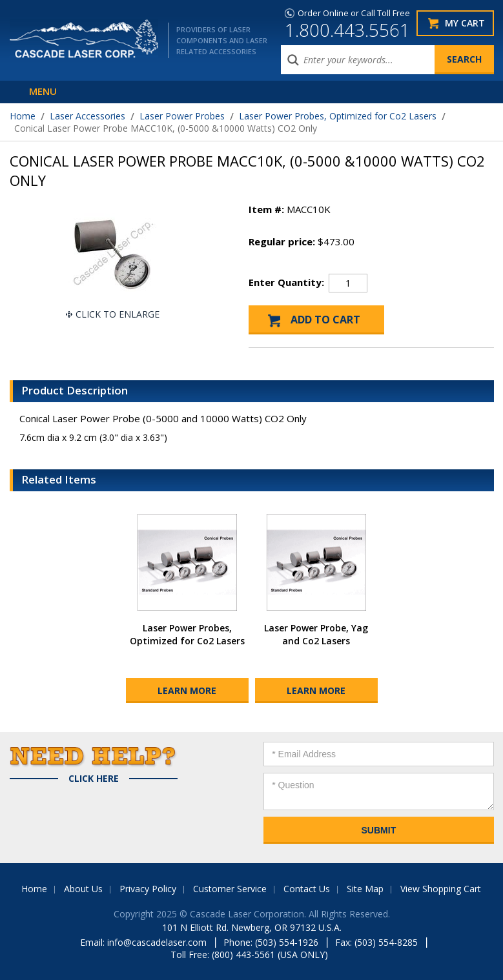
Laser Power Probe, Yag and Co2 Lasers (316, 634)
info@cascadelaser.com (157, 942)
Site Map (365, 889)
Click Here (94, 779)
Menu (43, 91)
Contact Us (307, 889)
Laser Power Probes (182, 116)
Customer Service (230, 889)
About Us (83, 889)
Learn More (187, 690)
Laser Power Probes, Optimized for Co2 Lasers (338, 116)
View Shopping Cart (441, 889)
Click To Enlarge (118, 314)
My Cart (465, 23)
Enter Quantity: (286, 282)
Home (23, 116)
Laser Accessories (87, 116)
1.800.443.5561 (347, 30)
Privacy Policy (148, 889)
